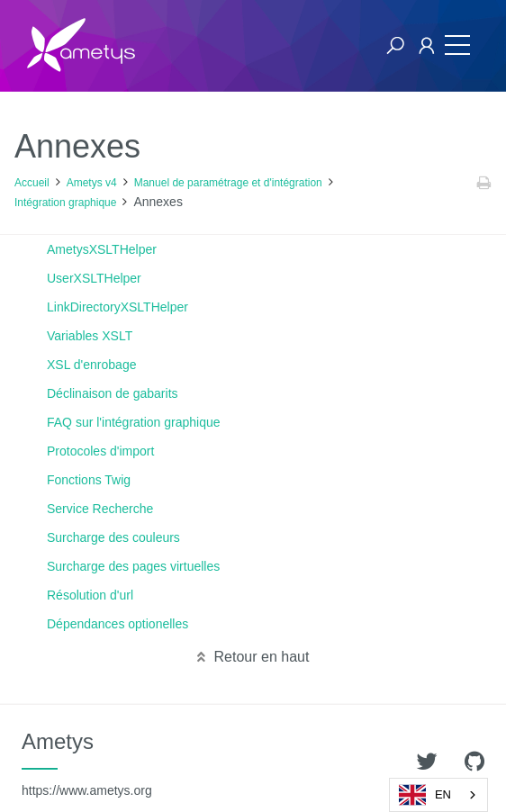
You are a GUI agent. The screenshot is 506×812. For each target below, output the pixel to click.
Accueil (32, 183)
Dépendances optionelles (117, 624)
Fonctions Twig (89, 480)
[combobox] (438, 795)
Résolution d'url (90, 595)
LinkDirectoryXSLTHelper (117, 307)
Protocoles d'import (100, 451)
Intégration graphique (65, 203)
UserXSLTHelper (94, 278)
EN (425, 795)
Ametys (87, 763)
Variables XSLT (90, 336)
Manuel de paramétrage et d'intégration (228, 183)
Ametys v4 (92, 183)
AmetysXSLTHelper (102, 249)
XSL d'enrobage (91, 365)
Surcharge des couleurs (113, 537)
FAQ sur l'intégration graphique (134, 422)
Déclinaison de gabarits (113, 393)
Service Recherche (100, 509)
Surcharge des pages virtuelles (133, 566)
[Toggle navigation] (457, 45)
